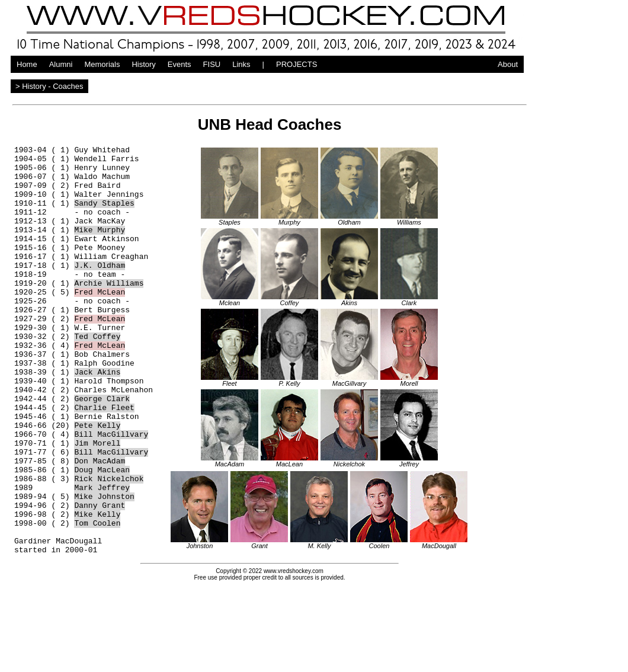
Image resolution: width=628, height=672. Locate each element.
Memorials (102, 64)
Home (27, 64)
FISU (212, 64)
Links (241, 64)
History (143, 64)
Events (180, 64)
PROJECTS (297, 64)
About (508, 64)
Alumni (61, 64)
